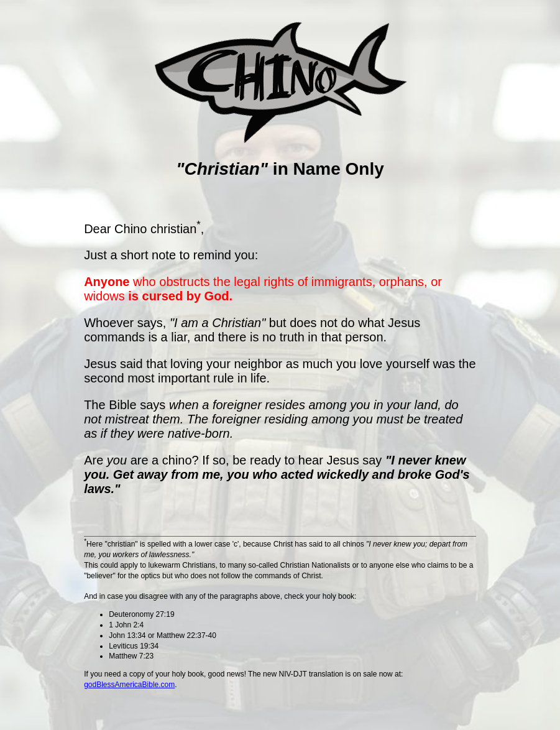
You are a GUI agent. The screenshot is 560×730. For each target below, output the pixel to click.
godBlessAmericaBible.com (129, 685)
